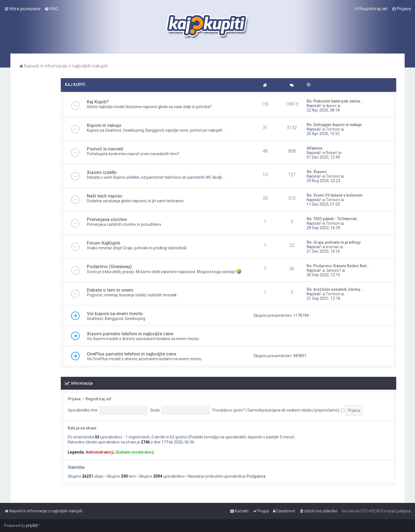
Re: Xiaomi (317, 172)
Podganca (256, 476)
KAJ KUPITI (75, 85)
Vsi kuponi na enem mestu (115, 313)
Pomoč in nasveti (105, 149)
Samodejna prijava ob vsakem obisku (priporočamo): (296, 410)
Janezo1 (334, 270)
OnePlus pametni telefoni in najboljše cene (131, 354)
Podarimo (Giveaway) (109, 266)
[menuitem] (51, 9)
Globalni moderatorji (135, 452)
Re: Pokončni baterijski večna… (335, 101)
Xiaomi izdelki (102, 172)
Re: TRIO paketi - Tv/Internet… (333, 219)
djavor (331, 106)
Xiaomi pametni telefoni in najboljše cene (130, 334)
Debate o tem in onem (110, 290)
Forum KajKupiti (103, 243)
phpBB (32, 526)
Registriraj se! (98, 399)
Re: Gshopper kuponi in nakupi (334, 125)
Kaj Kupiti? (98, 102)
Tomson (333, 129)
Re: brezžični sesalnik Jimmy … (335, 289)
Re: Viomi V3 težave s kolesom (335, 195)
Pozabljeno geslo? (229, 410)
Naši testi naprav (104, 196)
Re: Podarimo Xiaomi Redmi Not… (338, 266)
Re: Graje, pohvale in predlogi (334, 242)
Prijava (74, 399)
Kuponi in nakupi (104, 125)
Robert (332, 153)
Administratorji (100, 452)
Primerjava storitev (107, 219)
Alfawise (314, 148)
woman (332, 247)
